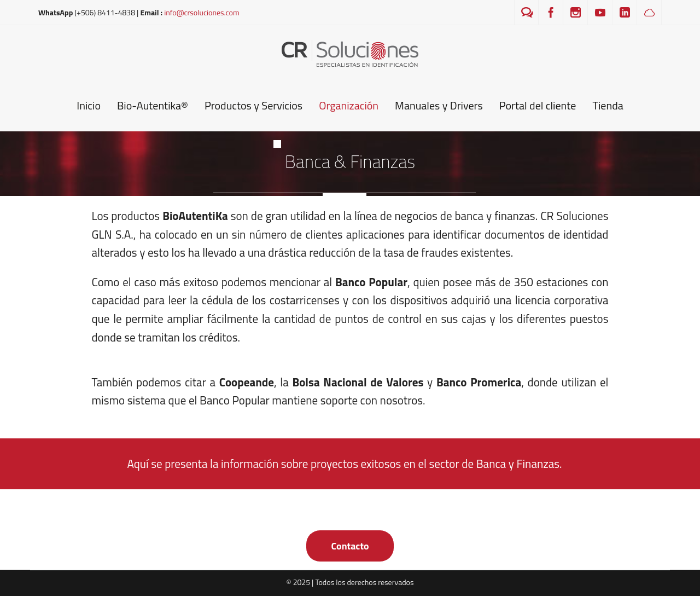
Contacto (350, 546)
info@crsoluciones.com (202, 12)
